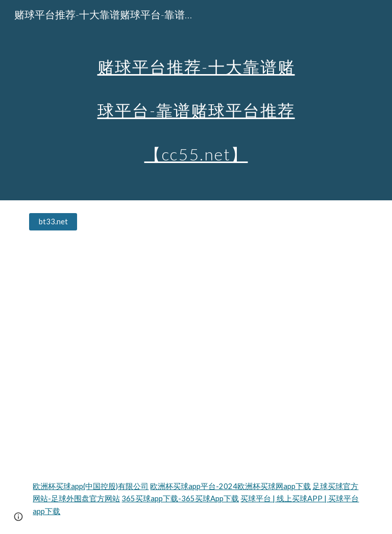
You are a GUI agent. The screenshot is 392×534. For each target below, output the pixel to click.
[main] (196, 100)
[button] (18, 517)
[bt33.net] (53, 222)
